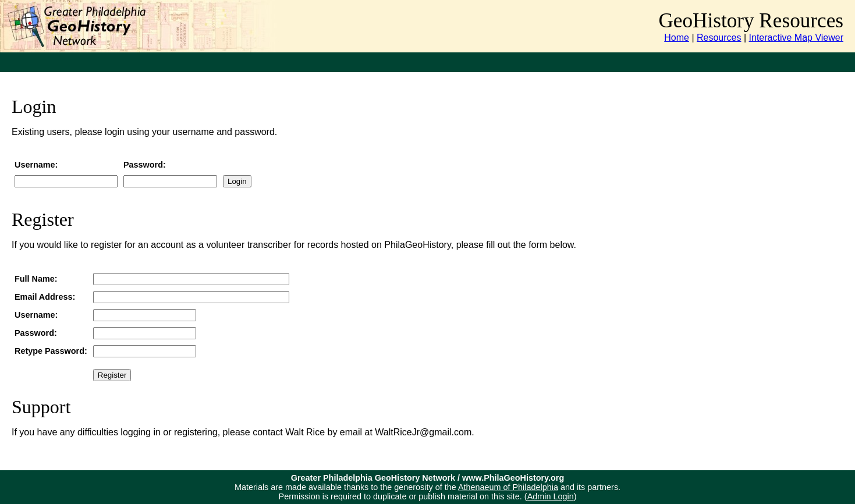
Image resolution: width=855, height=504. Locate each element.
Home (677, 38)
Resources (719, 38)
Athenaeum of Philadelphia (508, 487)
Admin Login (551, 496)
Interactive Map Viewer (796, 38)
